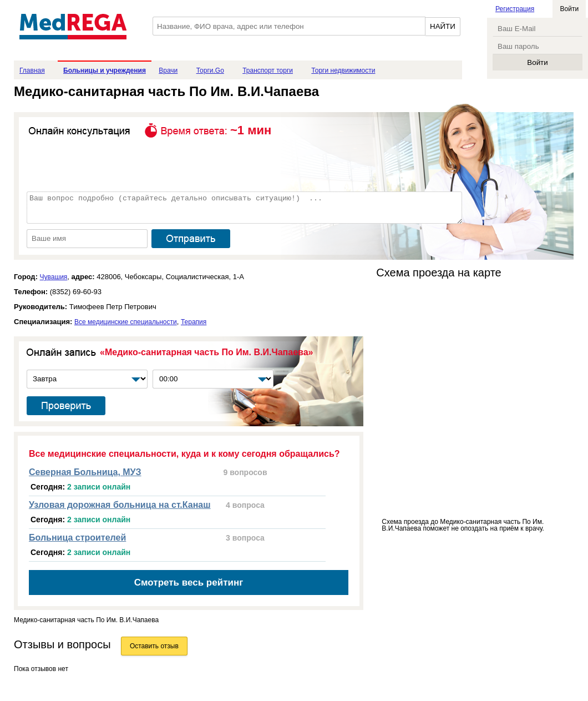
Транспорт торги (268, 70)
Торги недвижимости (343, 70)
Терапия (194, 322)
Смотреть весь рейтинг (189, 583)
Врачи (168, 70)
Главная (32, 70)
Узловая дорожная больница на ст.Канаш (120, 505)
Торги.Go (210, 70)
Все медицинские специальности (126, 322)
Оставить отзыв (154, 646)
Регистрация (515, 9)
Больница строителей (77, 538)
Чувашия (54, 277)
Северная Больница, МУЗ (85, 472)
